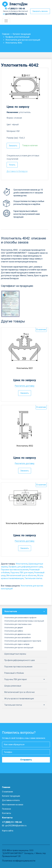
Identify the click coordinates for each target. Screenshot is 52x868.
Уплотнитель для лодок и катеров (17, 644)
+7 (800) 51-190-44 (16, 9)
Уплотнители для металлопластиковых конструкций (24, 621)
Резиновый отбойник (14, 673)
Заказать (13, 146)
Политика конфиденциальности (19, 861)
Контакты (7, 813)
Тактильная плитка (33, 578)
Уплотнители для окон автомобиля (17, 638)
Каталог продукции (11, 796)
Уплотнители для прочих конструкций (19, 648)
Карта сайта (8, 831)
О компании (7, 792)
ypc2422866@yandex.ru (16, 14)
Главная (6, 787)
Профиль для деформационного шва (26, 567)
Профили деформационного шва (19, 660)
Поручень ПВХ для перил (22, 573)
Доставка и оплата (11, 800)
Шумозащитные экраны (15, 654)
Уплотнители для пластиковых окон (18, 624)
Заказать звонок (40, 11)
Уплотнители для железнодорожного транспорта (23, 641)
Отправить (26, 760)
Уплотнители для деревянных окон (17, 634)
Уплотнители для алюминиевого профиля (20, 618)
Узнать (12, 165)
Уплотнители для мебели (14, 631)
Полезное (7, 809)
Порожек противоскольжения (15, 570)
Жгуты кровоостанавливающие (19, 699)
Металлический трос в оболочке (21, 575)
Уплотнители (22, 564)
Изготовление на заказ (13, 805)
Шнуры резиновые (13, 686)
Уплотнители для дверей (14, 628)
